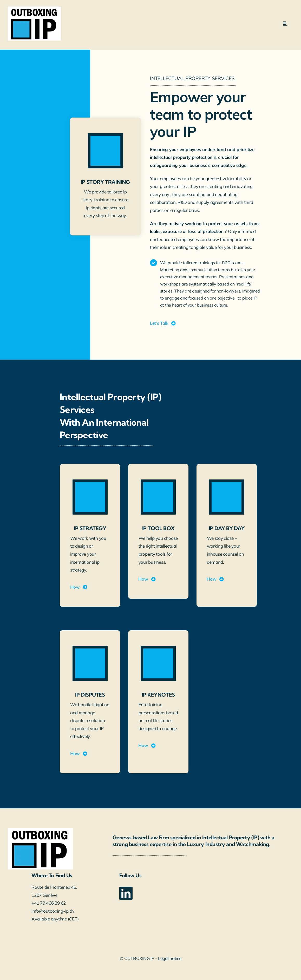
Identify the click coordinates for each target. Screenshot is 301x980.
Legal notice (170, 958)
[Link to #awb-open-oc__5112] (285, 24)
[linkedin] (126, 893)
